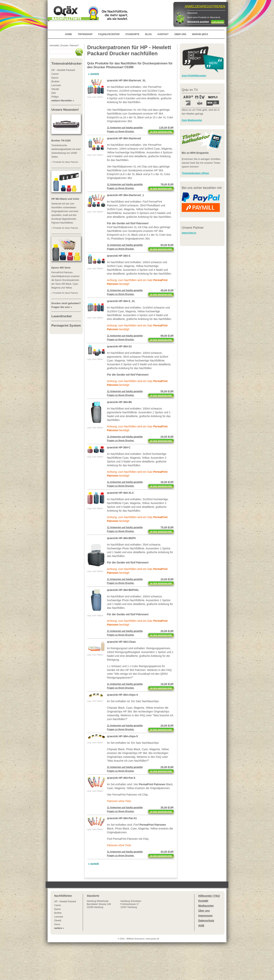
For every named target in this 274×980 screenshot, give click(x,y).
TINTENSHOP (85, 34)
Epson (57, 909)
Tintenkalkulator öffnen (195, 173)
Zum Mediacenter (192, 120)
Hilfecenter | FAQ (209, 896)
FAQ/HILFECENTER (109, 34)
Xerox (57, 924)
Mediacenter (206, 906)
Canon (58, 905)
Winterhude (99, 904)
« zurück (94, 74)
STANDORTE (132, 34)
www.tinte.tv (189, 233)
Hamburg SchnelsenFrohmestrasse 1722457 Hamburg (131, 904)
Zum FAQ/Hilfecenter (194, 76)
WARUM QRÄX (200, 34)
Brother (58, 913)
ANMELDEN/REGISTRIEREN (205, 6)
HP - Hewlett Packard (65, 901)
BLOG (149, 34)
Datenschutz (206, 921)
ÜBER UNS (180, 34)
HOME (68, 34)
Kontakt (203, 901)
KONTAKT (163, 34)
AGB (201, 926)
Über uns (204, 911)
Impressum (205, 916)
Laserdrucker (62, 316)
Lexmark (59, 917)
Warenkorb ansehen (198, 22)
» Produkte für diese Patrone (65, 162)
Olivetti (58, 921)
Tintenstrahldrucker (67, 64)
